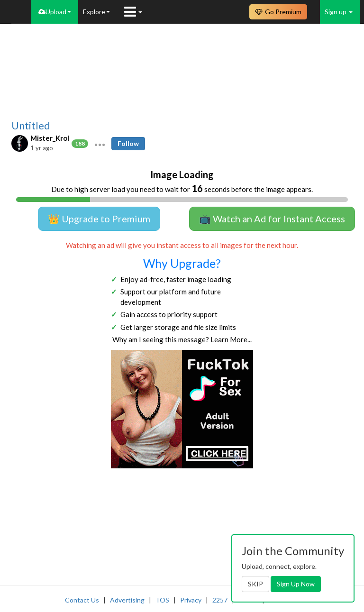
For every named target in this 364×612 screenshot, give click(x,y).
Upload (55, 12)
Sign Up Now (296, 584)
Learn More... (231, 339)
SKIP (255, 584)
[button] (100, 144)
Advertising (127, 600)
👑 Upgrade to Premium (99, 219)
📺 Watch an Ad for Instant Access (272, 219)
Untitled (31, 126)
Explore (96, 12)
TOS (162, 600)
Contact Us (82, 600)
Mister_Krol (50, 138)
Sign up (339, 12)
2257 (220, 600)
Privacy (191, 600)
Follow (128, 143)
